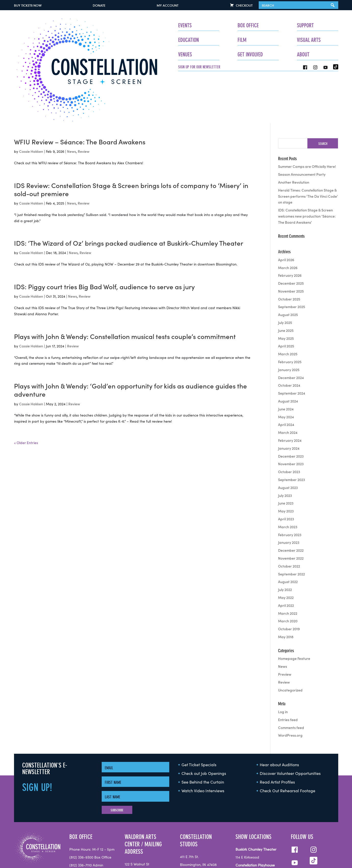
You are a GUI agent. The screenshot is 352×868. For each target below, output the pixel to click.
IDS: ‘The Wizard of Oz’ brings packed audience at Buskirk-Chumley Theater (129, 193)
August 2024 (288, 350)
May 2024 (286, 366)
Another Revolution (294, 132)
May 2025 (286, 288)
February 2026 (290, 225)
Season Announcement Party (302, 124)
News (71, 101)
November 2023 (291, 413)
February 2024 (290, 390)
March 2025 (288, 304)
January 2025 (289, 319)
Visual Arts (286, 40)
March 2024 (288, 382)
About (280, 54)
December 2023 (291, 406)
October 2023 (289, 421)
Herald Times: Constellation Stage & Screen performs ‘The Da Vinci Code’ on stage (308, 146)
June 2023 (286, 453)
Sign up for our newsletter (130, 67)
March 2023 (288, 476)
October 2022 (289, 515)
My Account (168, 5)
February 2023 (290, 484)
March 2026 (288, 217)
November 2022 (291, 508)
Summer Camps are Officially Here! (307, 116)
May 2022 (286, 547)
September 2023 (291, 429)
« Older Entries (26, 392)
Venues (116, 54)
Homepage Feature (294, 608)
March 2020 (288, 571)
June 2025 (286, 280)
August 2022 (288, 531)
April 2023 (286, 468)
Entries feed (288, 669)
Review (84, 101)
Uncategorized (290, 639)
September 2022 (291, 523)
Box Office (202, 25)
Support (282, 25)
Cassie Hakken (31, 101)
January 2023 (289, 492)
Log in (283, 661)
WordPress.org (290, 685)
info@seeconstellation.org (90, 854)
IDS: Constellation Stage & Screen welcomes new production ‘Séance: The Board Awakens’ (307, 166)
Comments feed (291, 677)
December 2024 (291, 327)
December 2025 (291, 233)
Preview (285, 624)
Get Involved (204, 54)
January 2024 (289, 398)
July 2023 (285, 445)
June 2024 (286, 358)
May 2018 (286, 586)
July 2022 (285, 539)
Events (116, 25)
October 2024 (289, 335)
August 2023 (288, 437)
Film (196, 40)
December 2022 (291, 500)
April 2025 (286, 296)
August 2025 (288, 264)
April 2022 (286, 555)
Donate (99, 5)
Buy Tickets (28, 5)
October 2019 (289, 578)
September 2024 (292, 343)
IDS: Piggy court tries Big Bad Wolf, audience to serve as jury (104, 236)
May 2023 (286, 460)
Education (119, 40)
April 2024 (286, 374)
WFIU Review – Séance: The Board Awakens (80, 91)
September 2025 (292, 256)
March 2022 (288, 563)
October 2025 (289, 248)
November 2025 (291, 241)
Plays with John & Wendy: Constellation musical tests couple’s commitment (125, 286)
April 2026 (286, 209)
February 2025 (290, 311)
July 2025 (285, 272)
